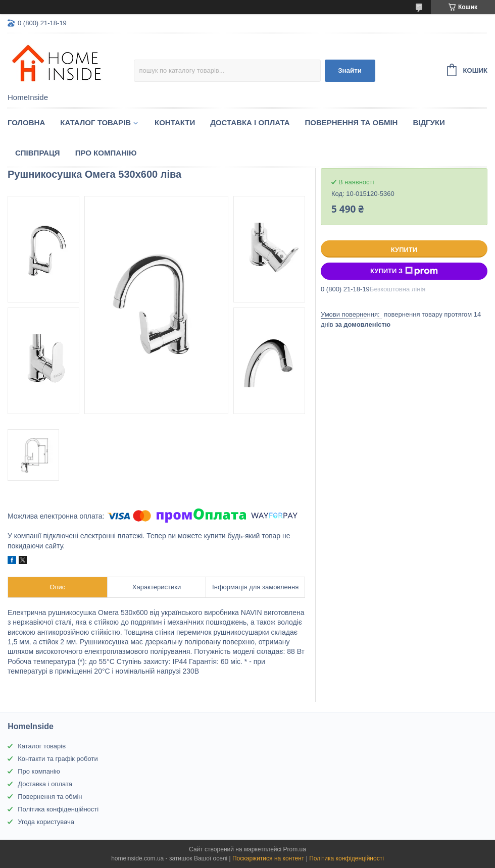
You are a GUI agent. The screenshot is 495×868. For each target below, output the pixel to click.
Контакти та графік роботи (58, 759)
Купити (404, 250)
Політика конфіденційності (58, 809)
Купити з (404, 271)
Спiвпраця (38, 153)
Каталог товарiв (95, 122)
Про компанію (106, 153)
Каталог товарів (42, 746)
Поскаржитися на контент (268, 858)
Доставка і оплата (250, 122)
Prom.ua (295, 849)
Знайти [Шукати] (350, 70)
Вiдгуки (429, 122)
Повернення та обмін (352, 122)
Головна (26, 122)
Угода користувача (46, 822)
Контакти (175, 122)
